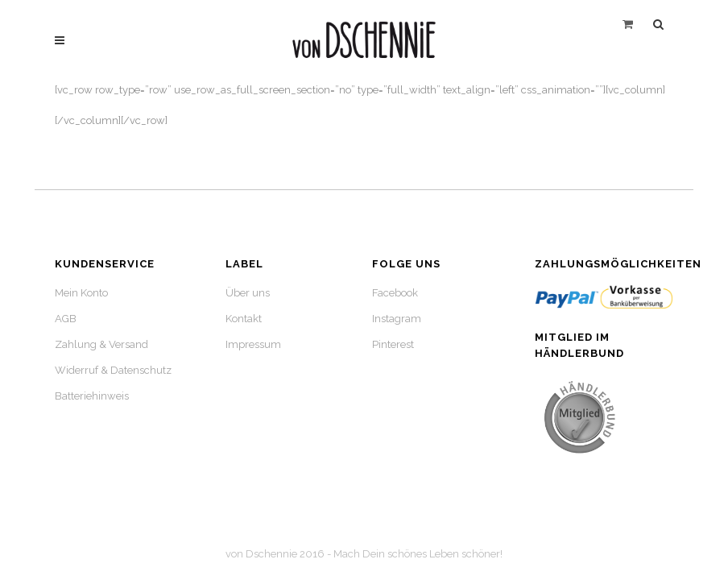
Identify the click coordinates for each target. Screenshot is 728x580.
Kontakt (244, 319)
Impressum (253, 344)
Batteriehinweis (92, 396)
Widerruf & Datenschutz (113, 370)
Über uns (248, 293)
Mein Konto (81, 293)
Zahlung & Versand (101, 344)
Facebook (395, 293)
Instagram (397, 319)
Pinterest (393, 344)
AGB (66, 319)
